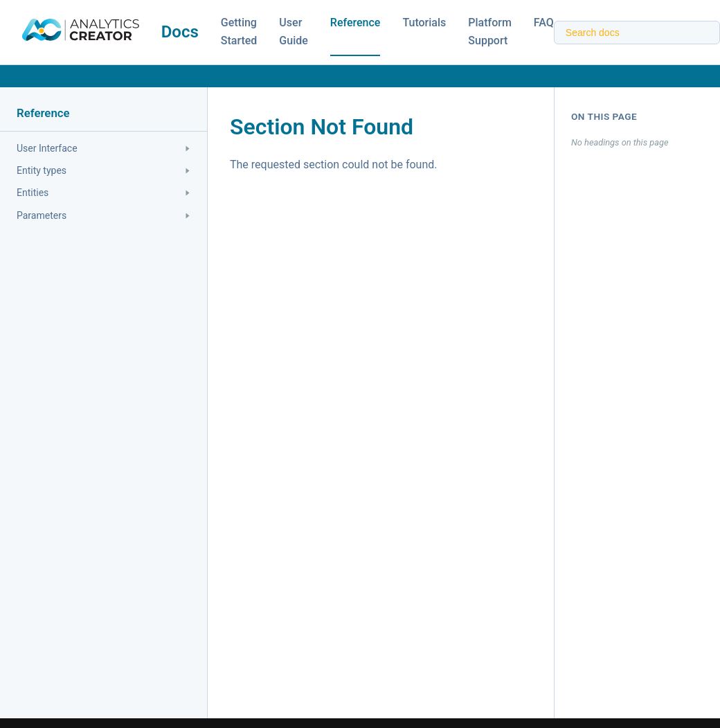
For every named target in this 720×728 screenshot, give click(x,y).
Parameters (103, 215)
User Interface (103, 148)
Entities (103, 193)
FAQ (544, 23)
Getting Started (239, 32)
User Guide (293, 32)
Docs (180, 32)
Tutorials (424, 23)
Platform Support (490, 32)
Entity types (103, 170)
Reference (355, 23)
